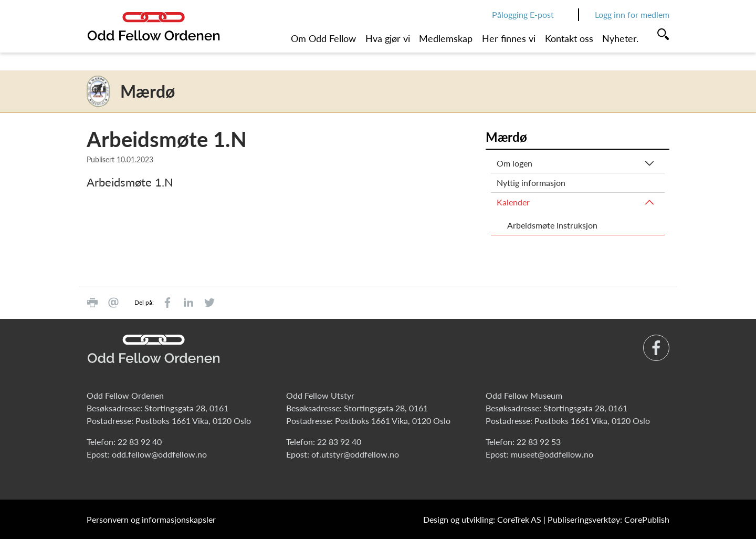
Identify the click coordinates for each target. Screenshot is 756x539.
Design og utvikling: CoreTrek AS (482, 519)
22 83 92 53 (539, 442)
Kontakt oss (569, 38)
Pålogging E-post (523, 14)
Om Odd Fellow (323, 38)
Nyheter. (620, 38)
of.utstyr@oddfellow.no (355, 454)
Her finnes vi (509, 38)
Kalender (513, 202)
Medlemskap (446, 38)
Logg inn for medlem (632, 14)
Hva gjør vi (388, 38)
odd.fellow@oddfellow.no (159, 454)
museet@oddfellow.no (552, 454)
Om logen (514, 163)
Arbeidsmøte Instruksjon (552, 225)
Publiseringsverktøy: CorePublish (608, 519)
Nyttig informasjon (531, 183)
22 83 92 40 (140, 442)
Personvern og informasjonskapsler (151, 519)
